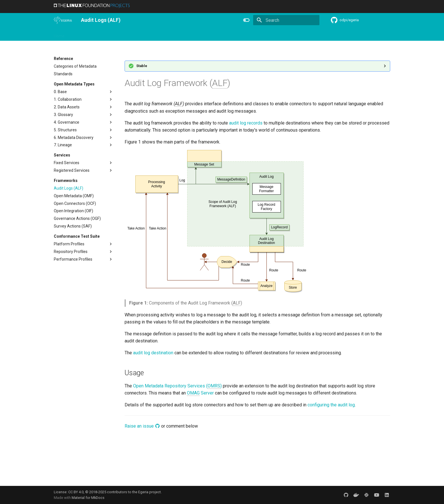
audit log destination (153, 353)
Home (59, 34)
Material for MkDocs (88, 498)
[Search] (286, 20)
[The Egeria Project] (63, 20)
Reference (217, 34)
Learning (119, 34)
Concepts (242, 34)
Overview (80, 34)
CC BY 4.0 (76, 492)
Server (200, 393)
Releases (170, 34)
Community (144, 34)
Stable (142, 66)
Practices (265, 34)
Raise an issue (142, 426)
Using (100, 34)
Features (193, 34)
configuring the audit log (331, 405)
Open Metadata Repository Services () (177, 386)
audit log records (246, 123)
